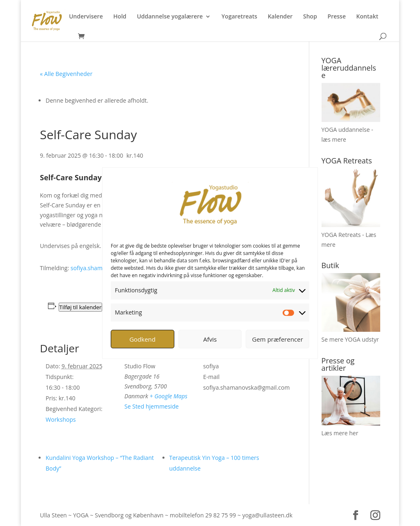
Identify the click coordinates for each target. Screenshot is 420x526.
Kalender (280, 17)
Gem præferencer (278, 339)
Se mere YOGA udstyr (350, 339)
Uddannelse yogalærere (170, 17)
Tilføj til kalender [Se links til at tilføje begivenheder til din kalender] (81, 307)
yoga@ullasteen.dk (267, 515)
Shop (310, 17)
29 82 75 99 (220, 515)
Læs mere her (340, 433)
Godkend (142, 339)
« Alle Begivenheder (66, 74)
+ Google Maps (169, 396)
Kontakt (367, 17)
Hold (120, 17)
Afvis (210, 339)
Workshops (60, 419)
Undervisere (86, 17)
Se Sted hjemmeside (151, 406)
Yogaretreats (239, 17)
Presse (337, 17)
